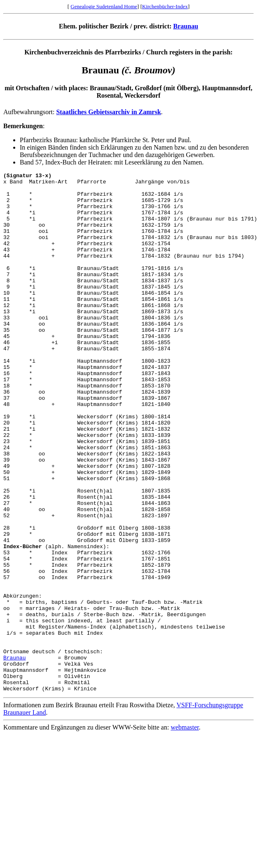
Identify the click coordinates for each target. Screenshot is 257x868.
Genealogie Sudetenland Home (104, 6)
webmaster (185, 831)
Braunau (186, 26)
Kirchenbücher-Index (165, 6)
